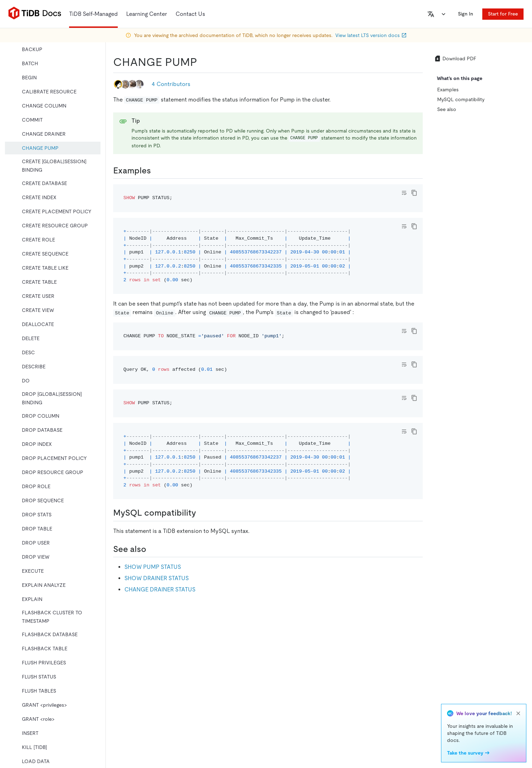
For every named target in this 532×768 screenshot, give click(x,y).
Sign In (466, 14)
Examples (448, 90)
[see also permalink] (152, 549)
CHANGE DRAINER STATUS (160, 589)
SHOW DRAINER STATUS (157, 578)
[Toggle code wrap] (404, 193)
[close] (518, 713)
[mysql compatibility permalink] (202, 513)
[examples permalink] (157, 171)
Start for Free (503, 14)
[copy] (414, 193)
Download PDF (455, 59)
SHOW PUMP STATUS (153, 567)
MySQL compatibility (461, 99)
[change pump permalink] (203, 62)
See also (447, 109)
